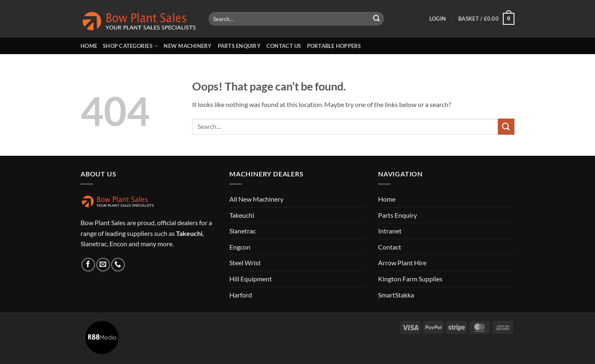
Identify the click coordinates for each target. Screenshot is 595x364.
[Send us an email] (103, 265)
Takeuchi (242, 215)
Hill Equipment (251, 279)
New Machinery (188, 46)
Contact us (284, 46)
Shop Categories (130, 46)
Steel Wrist (245, 263)
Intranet (390, 231)
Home (89, 46)
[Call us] (118, 265)
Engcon (240, 247)
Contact (390, 247)
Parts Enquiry (239, 46)
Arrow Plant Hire (402, 263)
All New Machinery (256, 199)
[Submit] (376, 19)
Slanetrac (243, 231)
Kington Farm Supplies (410, 279)
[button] (438, 19)
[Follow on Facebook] (88, 265)
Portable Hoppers (334, 46)
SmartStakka (396, 295)
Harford (241, 295)
